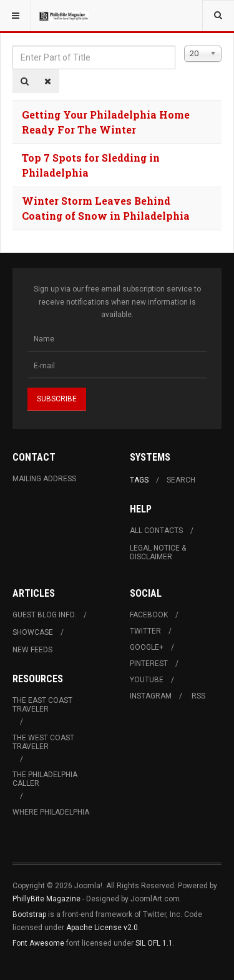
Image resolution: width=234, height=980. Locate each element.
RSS (198, 696)
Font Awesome (38, 943)
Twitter (145, 631)
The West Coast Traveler (43, 742)
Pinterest (149, 664)
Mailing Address (44, 479)
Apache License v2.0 (102, 928)
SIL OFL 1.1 (154, 943)
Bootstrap (29, 914)
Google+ (147, 647)
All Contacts (156, 531)
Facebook (149, 615)
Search (181, 480)
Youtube (147, 680)
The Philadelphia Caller (45, 779)
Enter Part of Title (13, 46)
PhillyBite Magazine (46, 899)
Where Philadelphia (51, 812)
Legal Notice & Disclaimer (158, 552)
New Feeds (32, 650)
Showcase (33, 632)
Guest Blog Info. (44, 615)
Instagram (151, 696)
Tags (139, 480)
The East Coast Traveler (42, 705)
